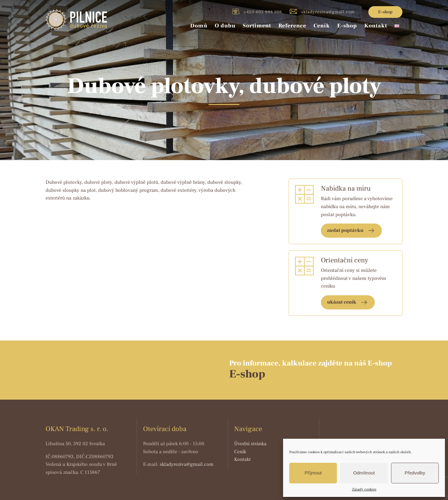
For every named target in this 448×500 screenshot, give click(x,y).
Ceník (322, 26)
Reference (292, 26)
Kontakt (376, 26)
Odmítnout (364, 473)
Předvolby (415, 473)
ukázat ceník (342, 302)
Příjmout (313, 473)
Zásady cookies (364, 489)
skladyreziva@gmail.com (322, 11)
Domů (199, 26)
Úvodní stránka (250, 444)
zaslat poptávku (345, 230)
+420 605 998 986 (257, 11)
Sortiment (257, 26)
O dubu (225, 26)
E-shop (385, 12)
